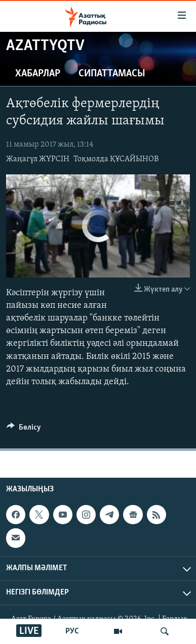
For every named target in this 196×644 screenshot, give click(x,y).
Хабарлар (38, 74)
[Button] (24, 430)
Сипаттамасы (112, 74)
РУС (72, 631)
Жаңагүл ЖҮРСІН (38, 159)
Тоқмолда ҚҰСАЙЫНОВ (116, 159)
